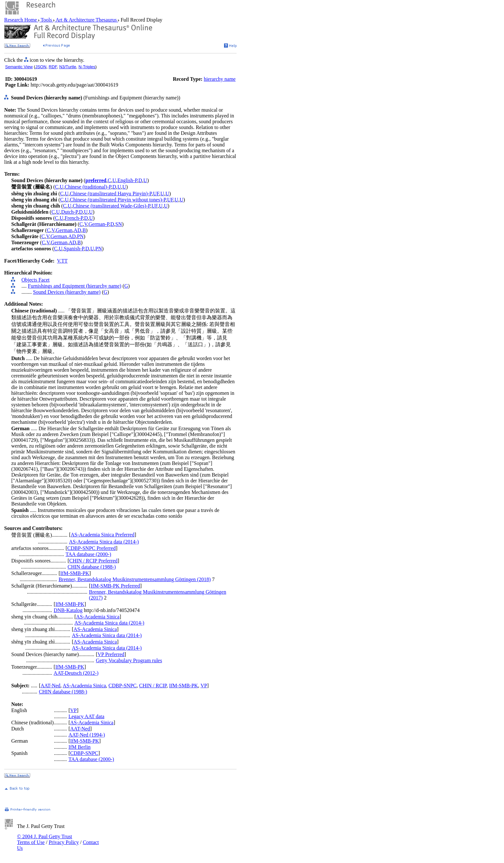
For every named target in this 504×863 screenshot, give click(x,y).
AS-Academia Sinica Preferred (103, 535)
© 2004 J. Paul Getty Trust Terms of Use (45, 839)
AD (77, 230)
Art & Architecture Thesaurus (86, 20)
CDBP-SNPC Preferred (91, 548)
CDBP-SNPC (123, 686)
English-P (127, 180)
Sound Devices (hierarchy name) (67, 292)
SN (119, 224)
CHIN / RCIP (153, 686)
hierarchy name (220, 79)
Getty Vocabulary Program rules (129, 660)
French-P (74, 218)
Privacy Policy (64, 842)
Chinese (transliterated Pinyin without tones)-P (118, 200)
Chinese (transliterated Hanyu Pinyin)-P (111, 194)
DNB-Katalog (68, 610)
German (64, 230)
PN (80, 236)
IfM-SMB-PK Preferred (115, 586)
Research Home (21, 20)
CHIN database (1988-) (92, 567)
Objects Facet (36, 280)
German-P (99, 224)
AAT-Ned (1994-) (87, 735)
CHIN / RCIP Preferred (94, 561)
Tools (46, 20)
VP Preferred (111, 654)
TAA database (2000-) (88, 554)
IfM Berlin (80, 747)
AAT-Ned (50, 686)
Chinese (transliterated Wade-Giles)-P (111, 206)
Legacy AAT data (86, 716)
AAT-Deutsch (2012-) (76, 673)
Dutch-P (69, 212)
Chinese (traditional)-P (88, 187)
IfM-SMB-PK (75, 573)
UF (156, 194)
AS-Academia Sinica (98, 617)
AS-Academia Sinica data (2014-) (104, 542)
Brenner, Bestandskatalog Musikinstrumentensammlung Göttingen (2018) (135, 579)
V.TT (62, 261)
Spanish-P (74, 249)
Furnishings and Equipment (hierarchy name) (75, 286)
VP (204, 686)
